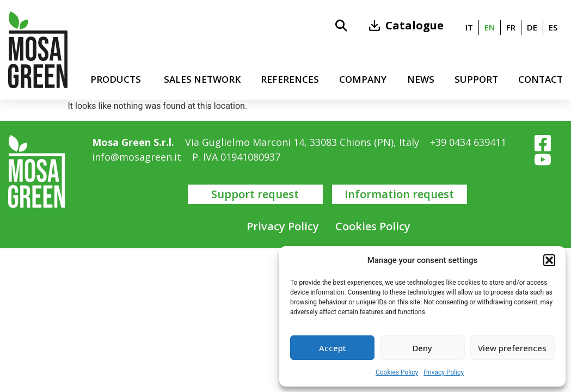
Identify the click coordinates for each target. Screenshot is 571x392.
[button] (549, 260)
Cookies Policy (397, 372)
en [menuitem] (490, 27)
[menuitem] (469, 27)
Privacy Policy (444, 372)
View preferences (512, 348)
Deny (422, 348)
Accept (333, 348)
